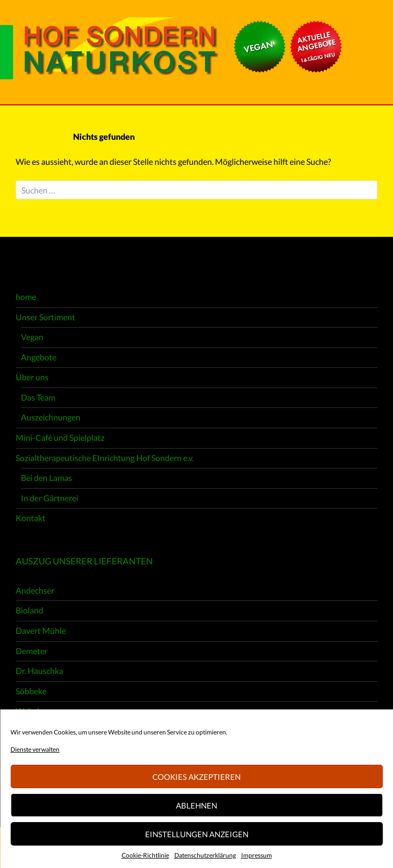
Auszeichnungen (51, 417)
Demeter (32, 651)
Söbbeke (31, 691)
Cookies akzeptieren (196, 777)
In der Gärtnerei (50, 498)
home (26, 297)
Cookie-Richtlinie (145, 855)
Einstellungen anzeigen (197, 834)
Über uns (32, 377)
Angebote (39, 357)
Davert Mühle (41, 630)
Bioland (29, 610)
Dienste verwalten (35, 749)
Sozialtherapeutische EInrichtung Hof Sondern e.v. (105, 458)
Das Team (38, 397)
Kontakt (31, 518)
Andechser (35, 590)
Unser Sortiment (45, 317)
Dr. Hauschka (39, 671)
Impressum (257, 855)
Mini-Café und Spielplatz (60, 437)
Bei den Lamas (46, 478)
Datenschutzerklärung (205, 855)
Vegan (32, 337)
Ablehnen (196, 805)
